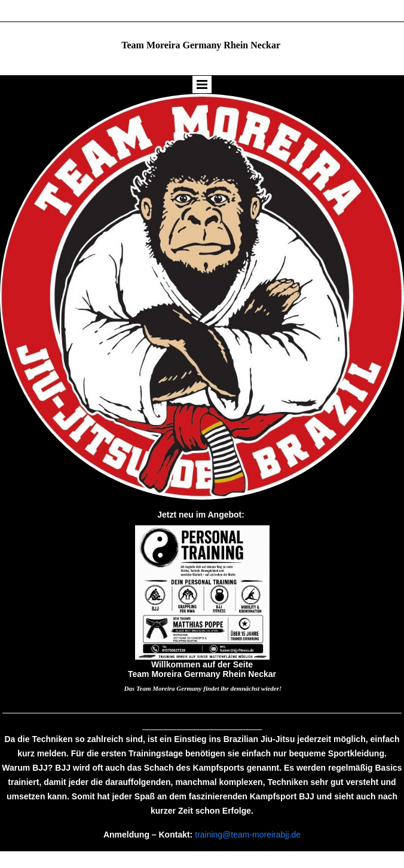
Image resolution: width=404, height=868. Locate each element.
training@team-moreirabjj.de (248, 835)
